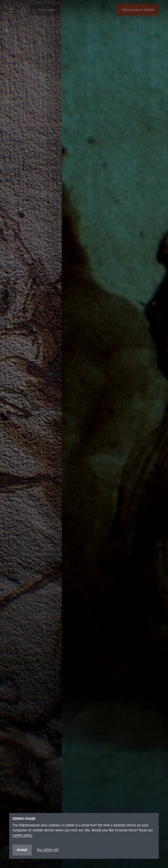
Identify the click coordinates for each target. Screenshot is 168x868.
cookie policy (22, 835)
